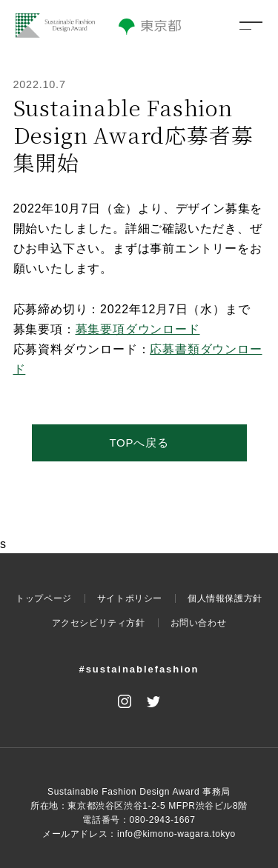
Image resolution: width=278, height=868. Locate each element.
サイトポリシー (130, 598)
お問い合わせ (199, 623)
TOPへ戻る (139, 443)
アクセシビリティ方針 (99, 623)
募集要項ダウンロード (138, 329)
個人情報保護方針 (225, 598)
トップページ (44, 598)
